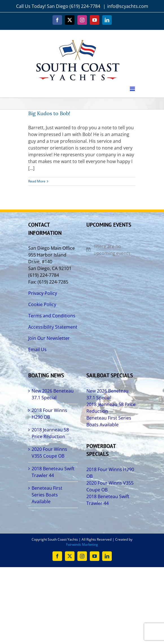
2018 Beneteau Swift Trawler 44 (53, 472)
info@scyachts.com (128, 6)
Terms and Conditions (52, 316)
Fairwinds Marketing (82, 544)
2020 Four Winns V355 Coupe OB (49, 453)
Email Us (37, 349)
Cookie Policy (42, 304)
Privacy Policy (43, 293)
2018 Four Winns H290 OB (49, 414)
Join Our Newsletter (49, 338)
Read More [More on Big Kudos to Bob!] (37, 181)
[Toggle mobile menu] (133, 89)
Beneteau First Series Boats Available (47, 495)
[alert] (111, 250)
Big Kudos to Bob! (49, 113)
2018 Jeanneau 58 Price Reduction (50, 433)
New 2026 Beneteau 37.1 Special (53, 394)
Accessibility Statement (53, 327)
